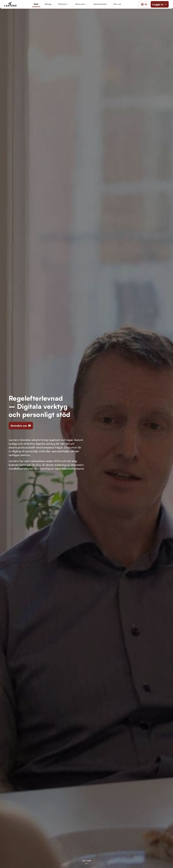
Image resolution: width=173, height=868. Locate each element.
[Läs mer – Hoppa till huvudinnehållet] (86, 862)
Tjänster (63, 4)
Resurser (81, 4)
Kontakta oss (21, 426)
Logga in (160, 4)
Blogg (48, 4)
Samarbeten (100, 4)
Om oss (117, 4)
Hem (36, 4)
